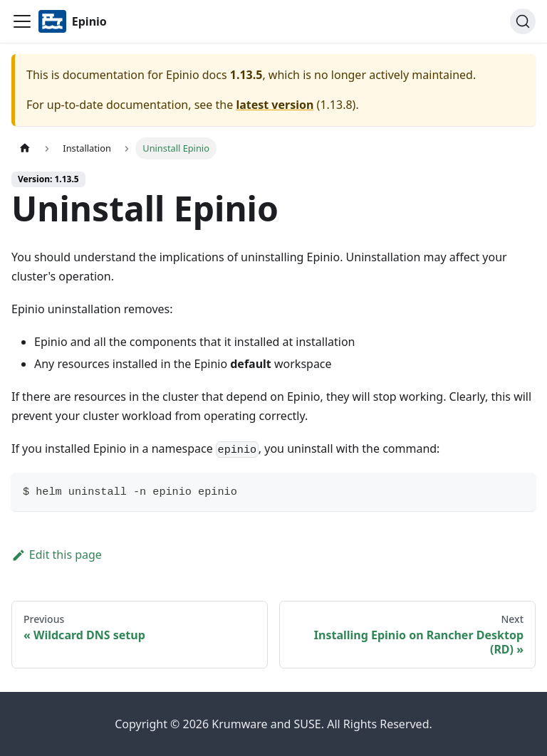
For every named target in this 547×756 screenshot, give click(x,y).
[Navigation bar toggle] (22, 21)
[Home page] (25, 148)
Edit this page (57, 555)
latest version (275, 105)
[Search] (523, 21)
